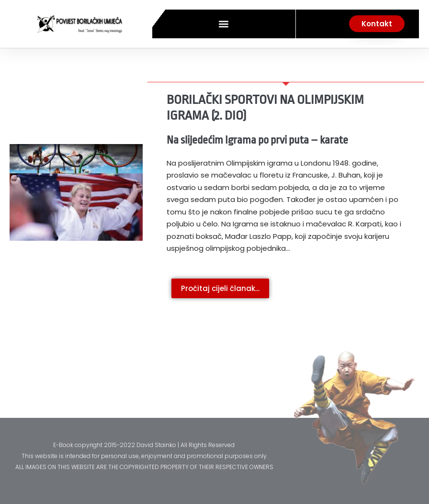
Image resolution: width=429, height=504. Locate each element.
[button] (224, 24)
